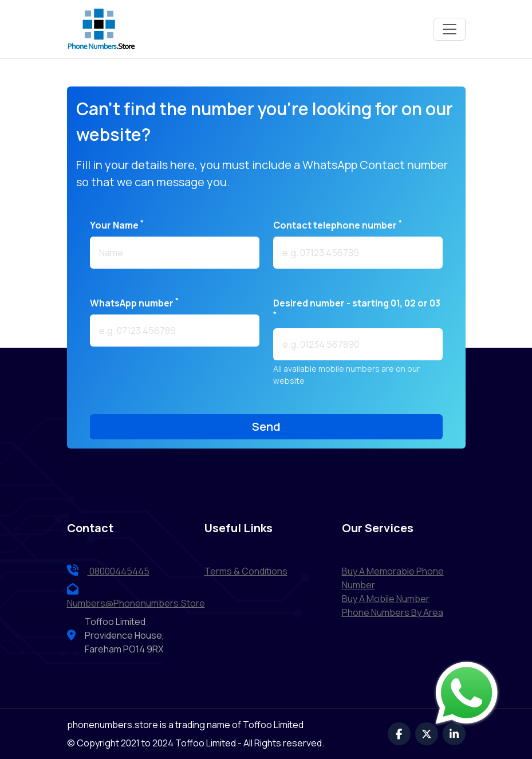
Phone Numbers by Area (393, 612)
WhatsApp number (134, 303)
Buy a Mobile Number (386, 599)
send (266, 426)
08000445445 (108, 571)
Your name (117, 225)
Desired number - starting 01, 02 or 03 (357, 308)
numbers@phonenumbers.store (136, 596)
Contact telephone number (338, 225)
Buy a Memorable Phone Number (393, 578)
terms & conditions (246, 571)
